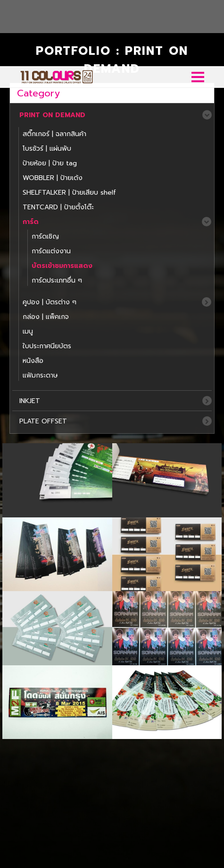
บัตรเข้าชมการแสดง (62, 200)
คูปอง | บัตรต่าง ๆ (50, 236)
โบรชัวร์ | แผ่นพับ (47, 82)
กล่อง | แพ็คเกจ (46, 251)
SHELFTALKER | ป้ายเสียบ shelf (69, 126)
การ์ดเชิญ (45, 170)
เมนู (28, 265)
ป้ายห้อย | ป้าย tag (50, 97)
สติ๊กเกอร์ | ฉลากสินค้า (54, 68)
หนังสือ (33, 295)
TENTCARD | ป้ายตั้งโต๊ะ (58, 141)
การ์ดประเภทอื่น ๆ (57, 214)
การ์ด (31, 156)
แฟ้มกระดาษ (40, 309)
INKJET (30, 335)
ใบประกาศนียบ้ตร (47, 280)
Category (38, 27)
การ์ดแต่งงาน (51, 185)
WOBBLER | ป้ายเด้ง (53, 112)
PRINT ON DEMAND (52, 49)
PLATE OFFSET (43, 355)
